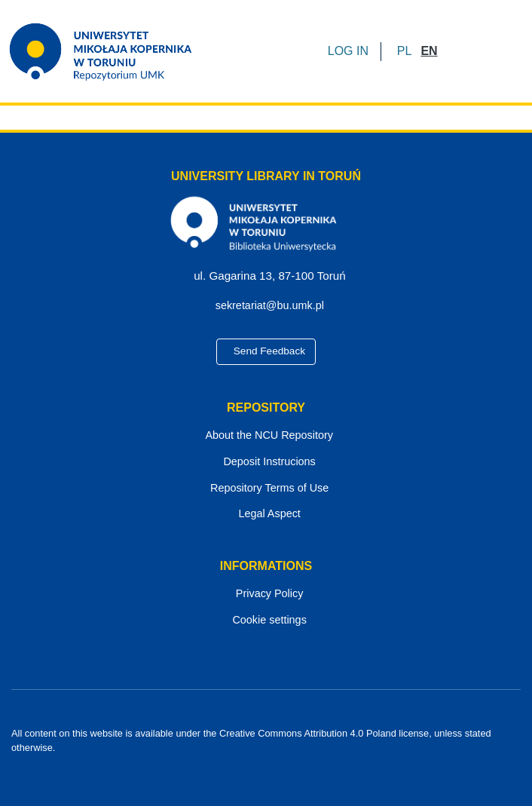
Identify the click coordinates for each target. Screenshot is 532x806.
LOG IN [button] (349, 51)
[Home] (110, 51)
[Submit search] (454, 51)
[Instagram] (292, 762)
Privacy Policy (266, 595)
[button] (404, 51)
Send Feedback (266, 352)
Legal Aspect (266, 515)
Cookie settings (266, 621)
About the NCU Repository (266, 436)
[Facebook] (240, 762)
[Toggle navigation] (500, 51)
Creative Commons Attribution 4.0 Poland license (311, 734)
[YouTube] (267, 762)
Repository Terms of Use (266, 489)
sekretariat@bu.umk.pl (272, 306)
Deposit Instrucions (266, 463)
